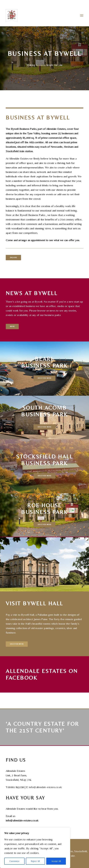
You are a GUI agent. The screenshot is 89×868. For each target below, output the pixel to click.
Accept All (56, 861)
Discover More (44, 378)
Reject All (35, 861)
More (12, 326)
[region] (35, 848)
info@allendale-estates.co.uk (45, 787)
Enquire (13, 258)
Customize (14, 861)
